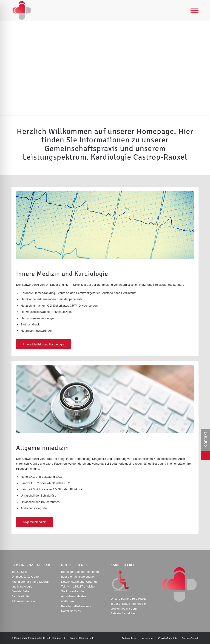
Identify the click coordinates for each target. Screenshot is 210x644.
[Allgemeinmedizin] (35, 522)
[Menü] (192, 10)
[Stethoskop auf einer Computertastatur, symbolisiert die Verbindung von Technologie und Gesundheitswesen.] (105, 399)
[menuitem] (192, 10)
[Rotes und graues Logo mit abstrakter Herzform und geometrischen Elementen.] (22, 10)
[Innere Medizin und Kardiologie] (44, 344)
